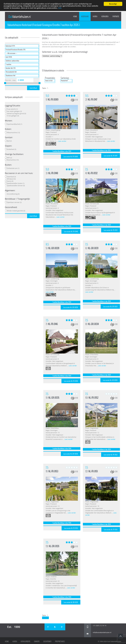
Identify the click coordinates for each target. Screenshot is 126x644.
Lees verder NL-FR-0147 (111, 156)
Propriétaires (60, 641)
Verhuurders (25, 641)
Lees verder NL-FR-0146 (71, 381)
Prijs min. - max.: (11, 80)
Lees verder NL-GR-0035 (71, 454)
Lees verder (62, 141)
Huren (15, 641)
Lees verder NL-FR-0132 (111, 230)
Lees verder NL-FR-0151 (111, 530)
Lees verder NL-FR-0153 (71, 528)
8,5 (47, 244)
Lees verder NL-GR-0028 (71, 307)
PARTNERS (116, 16)
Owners (37, 641)
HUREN (95, 16)
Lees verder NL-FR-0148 (71, 232)
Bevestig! (113, 4)
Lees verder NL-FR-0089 (71, 157)
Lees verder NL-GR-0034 (110, 380)
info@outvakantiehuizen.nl (102, 632)
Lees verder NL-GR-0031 (110, 307)
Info (60, 8)
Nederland (85, 16)
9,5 (87, 96)
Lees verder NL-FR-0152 (111, 455)
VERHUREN (105, 16)
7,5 (87, 169)
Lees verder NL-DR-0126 (71, 602)
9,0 (47, 96)
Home (75, 16)
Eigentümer (47, 641)
